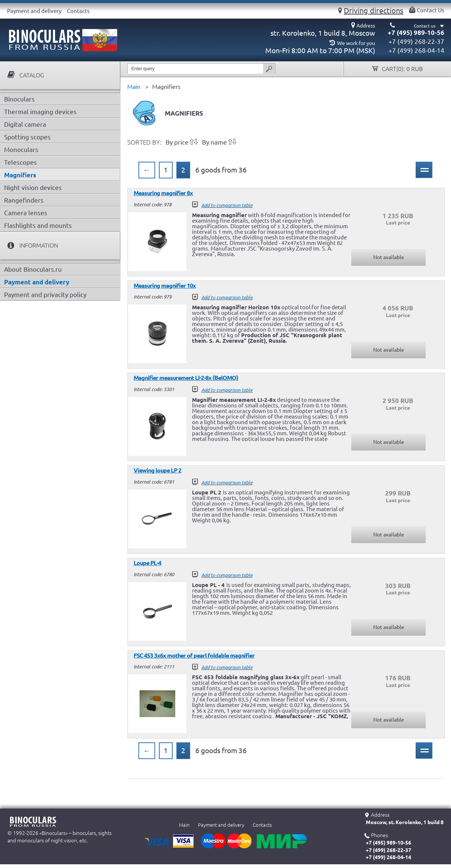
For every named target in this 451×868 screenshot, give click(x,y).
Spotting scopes (27, 137)
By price (177, 142)
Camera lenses (26, 213)
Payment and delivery (34, 11)
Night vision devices (33, 188)
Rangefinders (24, 200)
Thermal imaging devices (40, 112)
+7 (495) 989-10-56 (416, 33)
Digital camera (25, 124)
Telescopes (20, 162)
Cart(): (402, 69)
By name (215, 142)
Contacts (78, 11)
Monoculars (21, 150)
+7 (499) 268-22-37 (416, 41)
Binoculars (19, 99)
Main (184, 825)
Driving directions (374, 10)
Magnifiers (20, 175)
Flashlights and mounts (38, 225)
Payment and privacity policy (45, 295)
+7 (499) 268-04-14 (416, 50)
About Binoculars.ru (33, 269)
